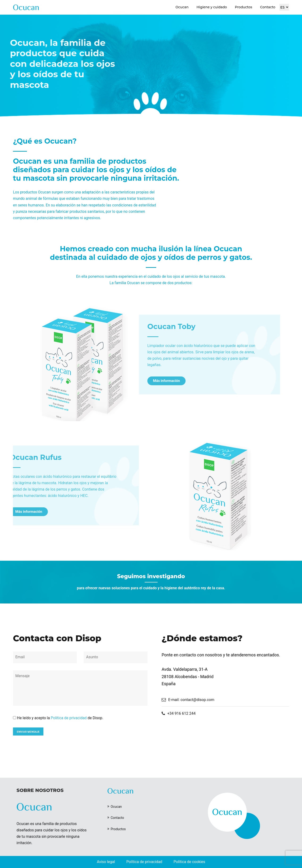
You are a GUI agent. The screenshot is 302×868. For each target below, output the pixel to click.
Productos (244, 7)
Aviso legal (106, 862)
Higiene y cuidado (212, 7)
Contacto (268, 7)
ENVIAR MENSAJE (28, 731)
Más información (145, 381)
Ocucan (182, 7)
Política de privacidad (69, 718)
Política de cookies (189, 862)
